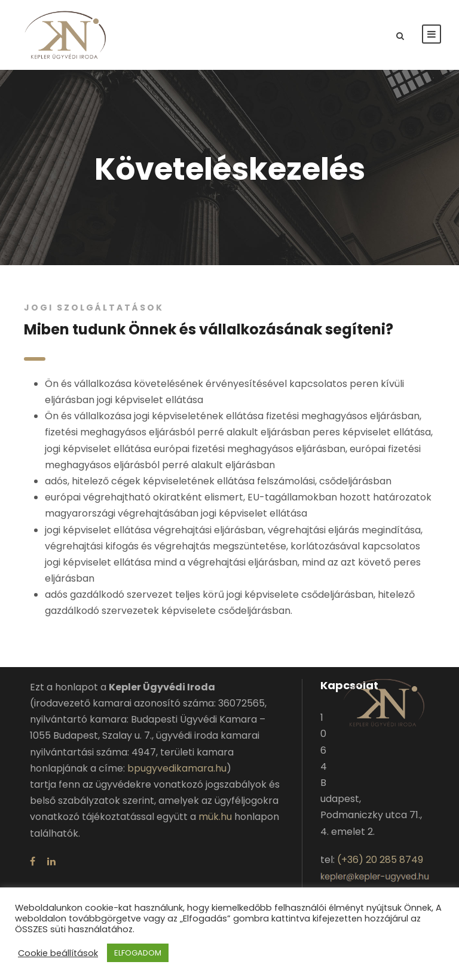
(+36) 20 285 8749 (380, 860)
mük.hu (215, 817)
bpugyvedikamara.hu (177, 768)
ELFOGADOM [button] (138, 953)
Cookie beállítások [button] (58, 953)
